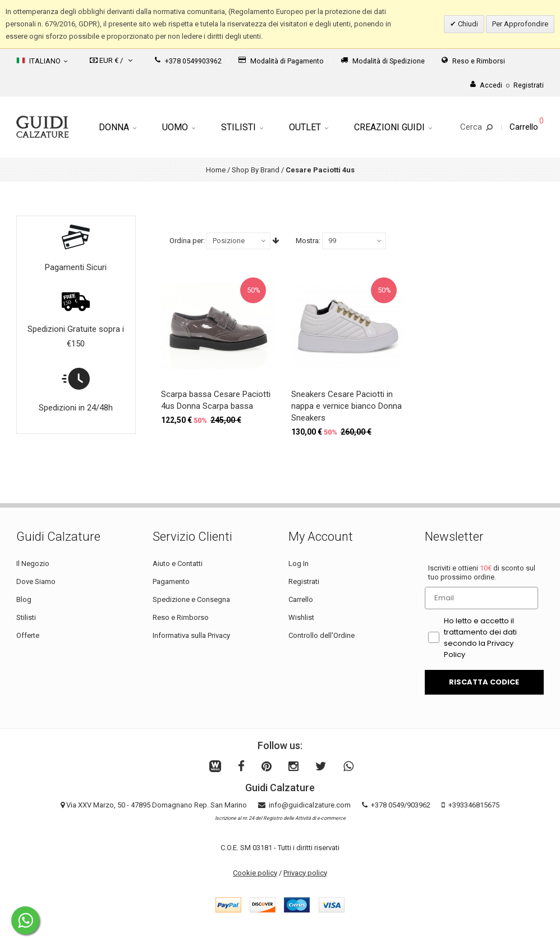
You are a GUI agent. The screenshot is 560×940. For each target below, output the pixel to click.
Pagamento (171, 581)
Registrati (304, 581)
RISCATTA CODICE (484, 682)
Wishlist (301, 617)
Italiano (42, 61)
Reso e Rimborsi (473, 61)
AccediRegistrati (507, 85)
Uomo (179, 127)
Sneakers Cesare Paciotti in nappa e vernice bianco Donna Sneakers (346, 406)
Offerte (28, 635)
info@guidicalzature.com (310, 805)
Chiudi (467, 24)
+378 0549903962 (188, 61)
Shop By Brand (256, 170)
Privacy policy (305, 873)
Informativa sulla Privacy (191, 635)
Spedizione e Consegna (191, 599)
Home (216, 170)
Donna (118, 127)
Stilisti (242, 127)
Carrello (301, 599)
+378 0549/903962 (401, 805)
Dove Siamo (36, 581)
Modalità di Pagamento (281, 61)
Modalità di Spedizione (383, 61)
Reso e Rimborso (181, 617)
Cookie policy (255, 873)
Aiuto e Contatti (178, 563)
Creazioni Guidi (393, 127)
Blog (24, 599)
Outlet (309, 127)
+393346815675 (474, 805)
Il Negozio (33, 563)
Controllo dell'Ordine (322, 635)
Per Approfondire (520, 24)
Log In (299, 563)
